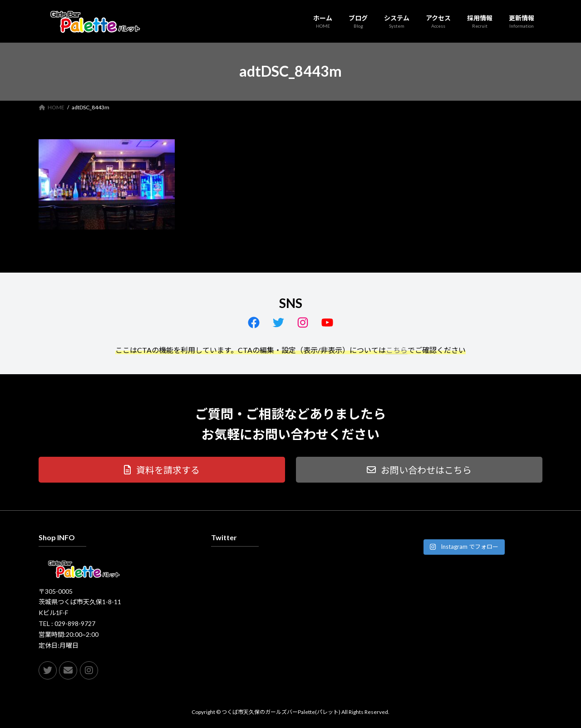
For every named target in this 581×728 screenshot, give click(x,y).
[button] (162, 470)
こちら (397, 350)
